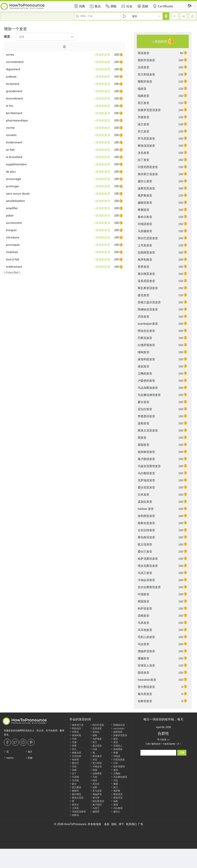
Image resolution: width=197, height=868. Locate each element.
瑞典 (114, 801)
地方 (29, 752)
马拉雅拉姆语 (119, 777)
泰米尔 (74, 805)
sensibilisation (15, 201)
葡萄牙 (74, 791)
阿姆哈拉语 (118, 725)
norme (10, 128)
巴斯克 (74, 732)
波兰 (114, 787)
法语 (94, 749)
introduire (13, 237)
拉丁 (73, 773)
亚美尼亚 (96, 728)
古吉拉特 (75, 756)
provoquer (13, 245)
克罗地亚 (96, 739)
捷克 (114, 739)
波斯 (94, 787)
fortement (13, 84)
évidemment (14, 142)
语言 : (8, 37)
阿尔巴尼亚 (97, 725)
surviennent (14, 223)
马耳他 (74, 780)
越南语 (95, 812)
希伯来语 (96, 756)
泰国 (114, 805)
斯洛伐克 (117, 794)
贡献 (142, 6)
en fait (10, 150)
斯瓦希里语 (97, 801)
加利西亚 (117, 749)
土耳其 (74, 808)
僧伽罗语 (96, 794)
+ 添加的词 (159, 41)
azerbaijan (118, 728)
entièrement (14, 267)
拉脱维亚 (96, 773)
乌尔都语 (117, 808)
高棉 (73, 770)
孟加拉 (95, 732)
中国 (73, 739)
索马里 (95, 798)
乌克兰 (95, 808)
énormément (14, 98)
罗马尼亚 (96, 791)
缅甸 (94, 735)
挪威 (114, 784)
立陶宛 (116, 773)
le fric (10, 106)
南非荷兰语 (76, 725)
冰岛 (94, 760)
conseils (11, 135)
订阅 (182, 753)
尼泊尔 (95, 784)
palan (10, 215)
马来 (94, 777)
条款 (107, 824)
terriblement (14, 113)
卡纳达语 (96, 766)
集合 (95, 6)
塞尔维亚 (75, 794)
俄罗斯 (116, 791)
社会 (126, 6)
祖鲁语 (74, 815)
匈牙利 (74, 760)
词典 (79, 6)
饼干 (121, 824)
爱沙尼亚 (96, 746)
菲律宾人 (117, 746)
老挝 (114, 770)
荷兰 (94, 742)
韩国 (94, 770)
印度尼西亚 (118, 760)
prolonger (13, 186)
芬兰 (73, 749)
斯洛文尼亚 (76, 798)
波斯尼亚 (117, 732)
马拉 (114, 780)
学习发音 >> (163, 740)
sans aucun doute (18, 194)
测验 (111, 6)
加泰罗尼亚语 (119, 735)
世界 (73, 746)
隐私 (114, 824)
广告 (140, 824)
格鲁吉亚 (75, 753)
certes (10, 55)
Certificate (162, 6)
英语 (114, 742)
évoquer (11, 230)
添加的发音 (102, 55)
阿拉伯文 (75, 728)
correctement (15, 62)
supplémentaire (16, 164)
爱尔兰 (74, 763)
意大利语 (96, 763)
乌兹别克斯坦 (78, 812)
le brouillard (14, 157)
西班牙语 (117, 798)
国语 (94, 780)
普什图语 (75, 787)
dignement (13, 69)
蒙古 (73, 784)
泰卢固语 (96, 805)
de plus (11, 172)
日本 (114, 763)
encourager (14, 179)
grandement (14, 91)
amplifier (12, 208)
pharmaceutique (17, 120)
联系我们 (131, 824)
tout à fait (13, 259)
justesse (11, 77)
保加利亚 (75, 735)
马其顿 (74, 777)
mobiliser (12, 252)
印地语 (116, 756)
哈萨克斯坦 (118, 766)
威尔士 (116, 812)
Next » (17, 272)
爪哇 (73, 766)
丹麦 (73, 742)
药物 (29, 758)
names (9, 758)
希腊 (114, 753)
